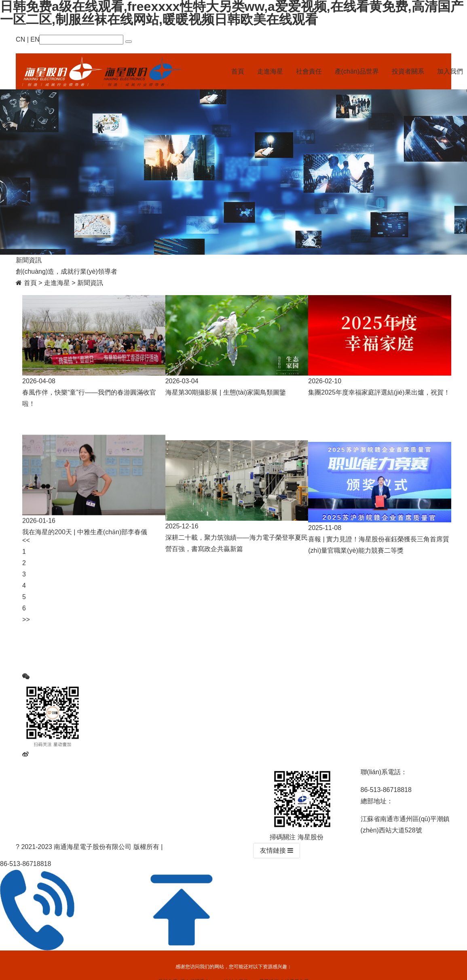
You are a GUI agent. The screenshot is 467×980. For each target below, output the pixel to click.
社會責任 (309, 71)
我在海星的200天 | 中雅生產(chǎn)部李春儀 (85, 539)
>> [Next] (26, 633)
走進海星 (270, 71)
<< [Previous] (26, 554)
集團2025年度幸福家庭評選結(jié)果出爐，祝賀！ (379, 392)
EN (35, 39)
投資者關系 (408, 71)
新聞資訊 (90, 283)
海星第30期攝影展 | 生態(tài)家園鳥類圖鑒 (226, 392)
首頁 (238, 71)
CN (20, 39)
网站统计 (238, 847)
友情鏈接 (277, 850)
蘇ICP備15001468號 (194, 847)
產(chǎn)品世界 (357, 71)
